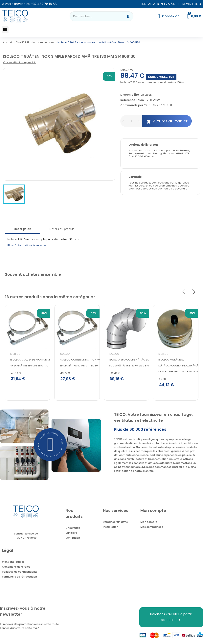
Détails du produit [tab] (62, 229)
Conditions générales (16, 567)
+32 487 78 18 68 (44, 4)
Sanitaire (71, 533)
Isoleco (15, 354)
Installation (111, 527)
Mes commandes (152, 527)
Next (194, 292)
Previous (184, 292)
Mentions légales (13, 562)
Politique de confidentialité (20, 572)
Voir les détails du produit (19, 62)
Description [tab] (23, 229)
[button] (5, 30)
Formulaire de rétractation (19, 577)
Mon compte (149, 522)
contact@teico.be (26, 534)
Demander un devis (115, 522)
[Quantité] (131, 121)
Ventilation (73, 538)
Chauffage (73, 528)
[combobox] (94, 16)
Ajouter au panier (167, 121)
